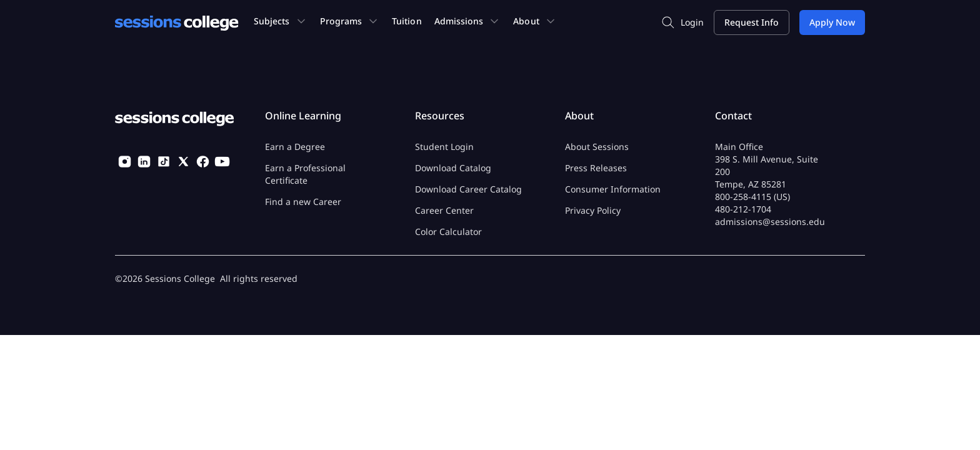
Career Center (444, 210)
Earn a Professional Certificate (305, 174)
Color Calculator (448, 232)
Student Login (444, 147)
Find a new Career (303, 202)
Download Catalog (453, 168)
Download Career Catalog (468, 189)
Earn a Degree (295, 147)
